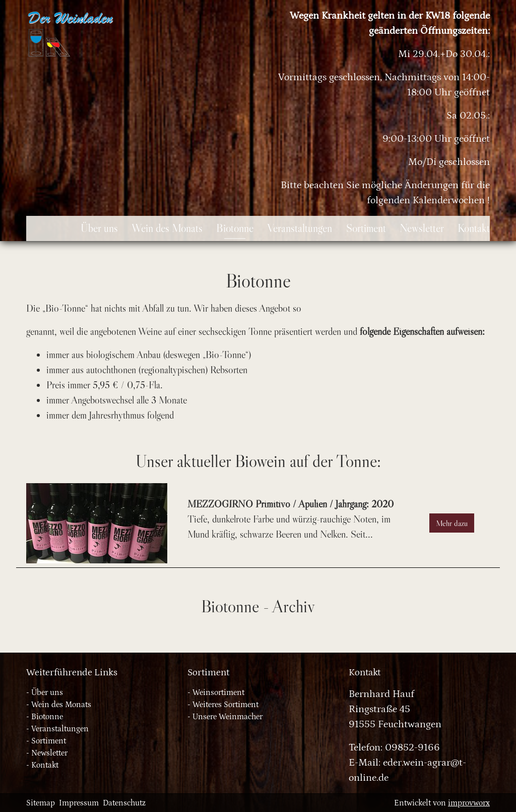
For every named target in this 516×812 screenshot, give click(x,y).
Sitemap (41, 803)
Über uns (47, 692)
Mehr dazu (452, 523)
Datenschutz (124, 803)
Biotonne (47, 717)
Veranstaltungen (60, 729)
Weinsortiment (218, 692)
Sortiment (49, 741)
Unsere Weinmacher (228, 717)
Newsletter (49, 753)
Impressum (79, 803)
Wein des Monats (61, 705)
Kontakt (45, 765)
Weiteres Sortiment (225, 705)
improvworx (469, 803)
